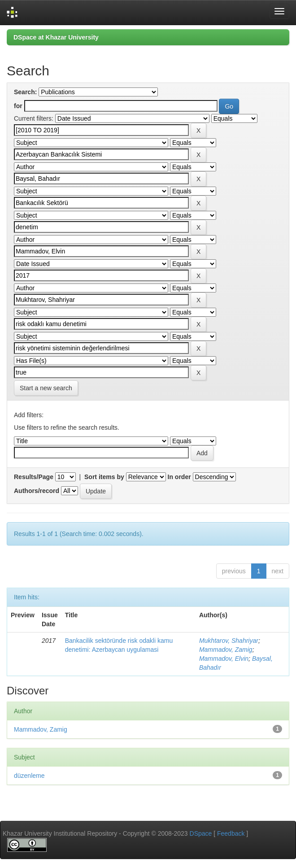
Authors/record (37, 491)
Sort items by (104, 477)
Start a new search (46, 388)
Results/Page (34, 477)
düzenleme (29, 776)
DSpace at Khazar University (56, 37)
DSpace (201, 833)
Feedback (231, 833)
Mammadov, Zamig (226, 650)
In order (179, 477)
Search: (25, 92)
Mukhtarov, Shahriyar (229, 641)
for (18, 106)
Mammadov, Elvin (224, 659)
